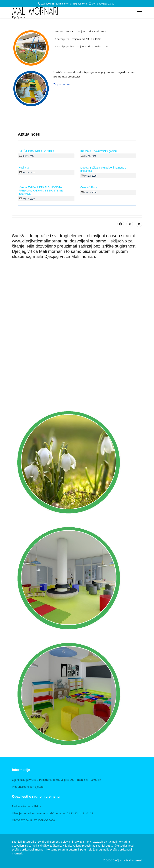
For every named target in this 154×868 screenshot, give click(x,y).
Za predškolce (62, 84)
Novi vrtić (24, 168)
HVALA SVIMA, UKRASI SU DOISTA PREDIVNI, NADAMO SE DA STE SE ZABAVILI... (41, 191)
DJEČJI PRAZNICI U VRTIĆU (36, 151)
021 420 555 (48, 4)
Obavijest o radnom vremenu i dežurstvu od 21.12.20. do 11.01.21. (53, 813)
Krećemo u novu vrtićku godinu (99, 151)
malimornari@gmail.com (73, 4)
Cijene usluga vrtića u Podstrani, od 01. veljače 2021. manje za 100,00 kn (57, 780)
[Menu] (140, 13)
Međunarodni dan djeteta (28, 787)
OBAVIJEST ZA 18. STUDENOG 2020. (34, 820)
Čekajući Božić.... (91, 187)
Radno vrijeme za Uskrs (27, 806)
